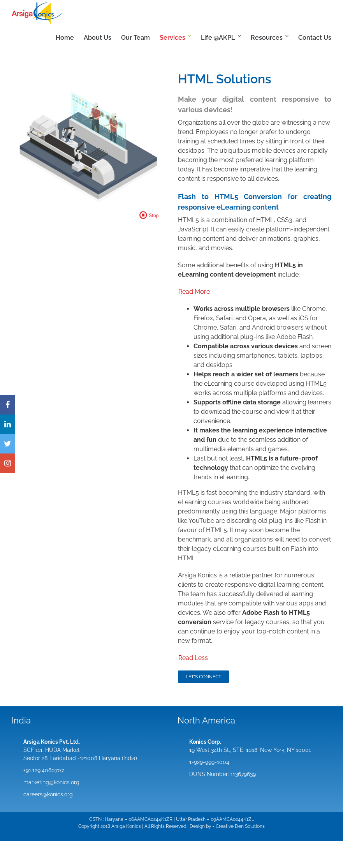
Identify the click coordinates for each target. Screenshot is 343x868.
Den (239, 826)
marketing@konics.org (51, 782)
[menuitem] (70, 38)
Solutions (255, 826)
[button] (151, 215)
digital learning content (291, 585)
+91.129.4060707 (44, 770)
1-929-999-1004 (209, 762)
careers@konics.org (48, 794)
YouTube (201, 521)
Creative (225, 826)
